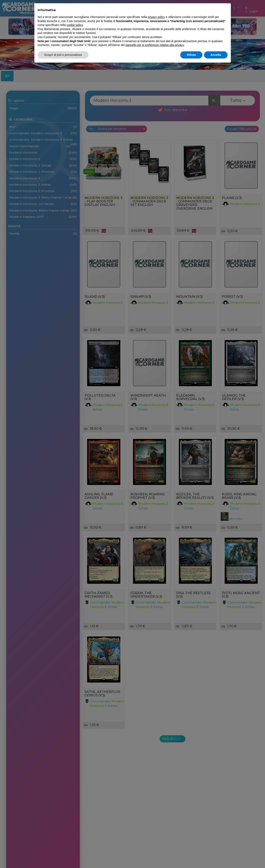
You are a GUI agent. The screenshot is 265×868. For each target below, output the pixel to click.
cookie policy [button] (75, 25)
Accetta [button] (216, 55)
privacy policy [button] (156, 17)
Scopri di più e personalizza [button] (63, 55)
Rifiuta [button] (191, 55)
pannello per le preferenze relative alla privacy (155, 45)
